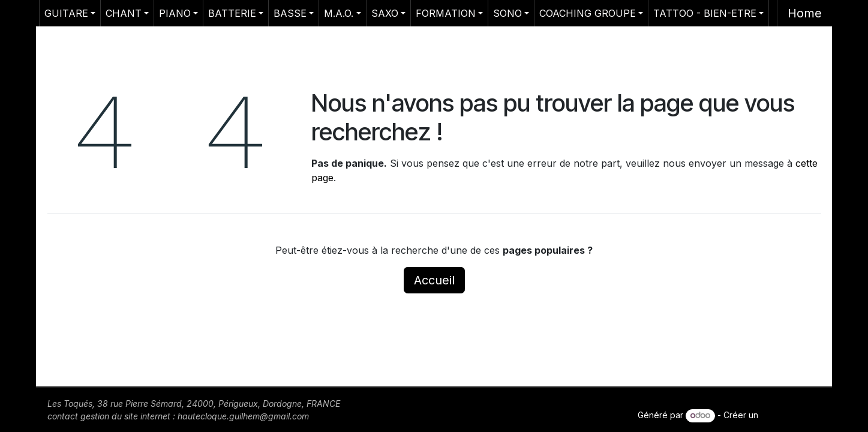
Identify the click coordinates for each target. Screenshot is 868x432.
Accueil (434, 280)
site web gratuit (791, 415)
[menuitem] (70, 13)
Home (805, 13)
